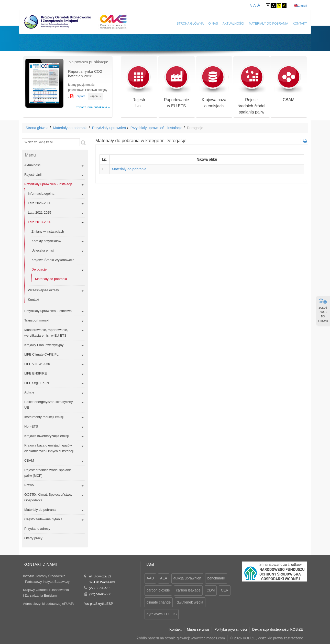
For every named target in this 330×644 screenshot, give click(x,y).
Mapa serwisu (198, 629)
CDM (211, 590)
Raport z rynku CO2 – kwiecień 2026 (87, 74)
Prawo (29, 485)
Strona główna (190, 24)
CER (225, 590)
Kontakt (300, 24)
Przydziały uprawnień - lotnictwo (48, 311)
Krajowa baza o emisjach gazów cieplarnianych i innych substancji (49, 448)
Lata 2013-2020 (40, 222)
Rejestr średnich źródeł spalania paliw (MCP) (48, 473)
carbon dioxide (158, 590)
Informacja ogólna (41, 194)
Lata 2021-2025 (40, 212)
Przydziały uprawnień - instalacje (156, 128)
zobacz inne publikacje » (93, 107)
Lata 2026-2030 (40, 203)
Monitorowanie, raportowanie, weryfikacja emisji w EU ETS (46, 333)
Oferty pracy (33, 538)
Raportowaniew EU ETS (176, 87)
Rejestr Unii (33, 175)
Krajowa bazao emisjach (214, 87)
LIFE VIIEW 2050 (37, 364)
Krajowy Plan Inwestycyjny (44, 345)
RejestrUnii (139, 87)
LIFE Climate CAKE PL (41, 354)
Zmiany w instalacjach (48, 231)
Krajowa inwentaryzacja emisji (46, 436)
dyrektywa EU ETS (162, 614)
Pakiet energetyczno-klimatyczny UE (48, 405)
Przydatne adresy (37, 529)
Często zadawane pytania (43, 519)
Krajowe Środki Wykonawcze (53, 260)
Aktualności (233, 24)
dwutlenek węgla (190, 602)
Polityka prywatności (231, 629)
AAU (150, 578)
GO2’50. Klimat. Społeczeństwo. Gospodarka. (48, 497)
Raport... (82, 96)
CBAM (289, 84)
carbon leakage (188, 590)
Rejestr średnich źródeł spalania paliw (252, 90)
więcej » (95, 96)
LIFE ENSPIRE (36, 373)
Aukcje (29, 392)
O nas (213, 24)
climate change (159, 602)
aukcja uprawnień (187, 578)
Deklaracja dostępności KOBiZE (278, 629)
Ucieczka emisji (43, 250)
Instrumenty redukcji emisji (44, 417)
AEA (164, 578)
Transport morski (37, 320)
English (302, 6)
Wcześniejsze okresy (43, 290)
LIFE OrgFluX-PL (37, 383)
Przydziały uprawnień (109, 128)
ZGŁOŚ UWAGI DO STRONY (323, 310)
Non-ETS (31, 426)
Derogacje (39, 269)
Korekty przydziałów (46, 241)
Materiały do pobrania (269, 24)
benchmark (216, 578)
